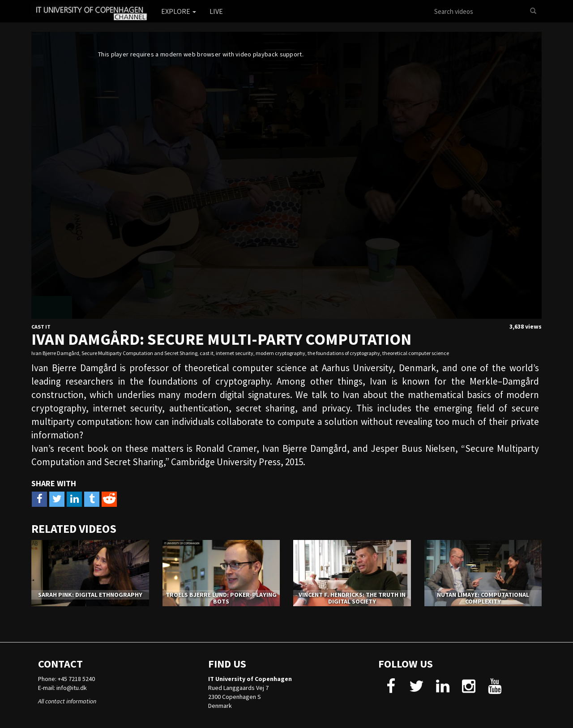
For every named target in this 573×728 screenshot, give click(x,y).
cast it (207, 353)
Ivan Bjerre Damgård (55, 353)
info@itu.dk (72, 688)
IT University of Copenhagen (250, 679)
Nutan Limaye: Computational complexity (483, 598)
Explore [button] (179, 11)
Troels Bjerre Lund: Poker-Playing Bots (221, 598)
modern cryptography (280, 353)
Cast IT (41, 327)
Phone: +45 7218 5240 (66, 679)
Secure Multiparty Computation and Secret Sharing (139, 353)
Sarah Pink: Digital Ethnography (90, 595)
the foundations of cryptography (344, 353)
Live (216, 11)
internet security (235, 353)
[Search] (533, 11)
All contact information (67, 701)
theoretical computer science (416, 353)
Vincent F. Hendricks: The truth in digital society (352, 598)
